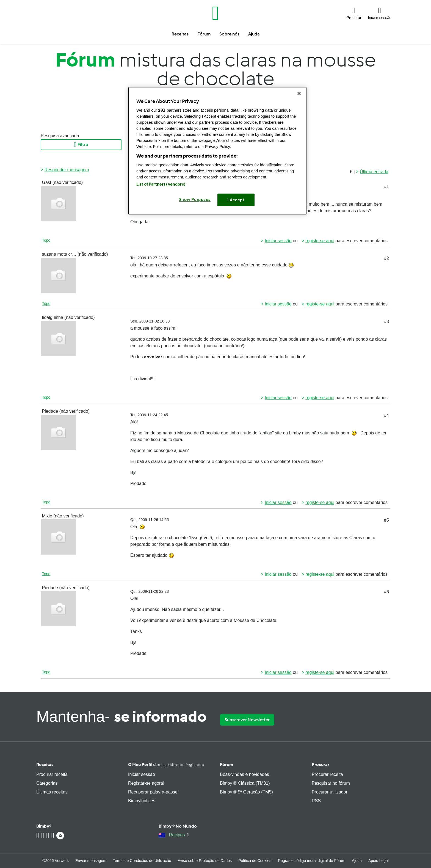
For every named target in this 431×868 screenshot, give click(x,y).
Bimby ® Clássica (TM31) (245, 783)
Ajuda (357, 861)
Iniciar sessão (278, 241)
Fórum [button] (204, 34)
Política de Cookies (255, 861)
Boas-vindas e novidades (244, 774)
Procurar (321, 764)
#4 (386, 415)
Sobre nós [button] (229, 34)
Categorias (47, 783)
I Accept (236, 200)
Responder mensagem (67, 170)
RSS (316, 801)
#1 (386, 187)
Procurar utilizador (330, 792)
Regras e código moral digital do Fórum (312, 861)
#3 (386, 322)
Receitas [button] (180, 34)
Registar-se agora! (146, 783)
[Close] (299, 93)
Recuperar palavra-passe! (153, 792)
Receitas (45, 764)
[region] (217, 151)
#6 (386, 592)
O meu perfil (166, 764)
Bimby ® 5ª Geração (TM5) (246, 792)
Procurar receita (52, 774)
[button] (354, 13)
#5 (386, 520)
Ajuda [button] (254, 34)
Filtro (81, 145)
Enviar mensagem (91, 861)
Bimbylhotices (142, 801)
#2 (386, 258)
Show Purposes (195, 200)
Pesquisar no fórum (331, 783)
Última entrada (374, 172)
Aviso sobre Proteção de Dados (205, 861)
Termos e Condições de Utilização (142, 861)
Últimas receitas (52, 792)
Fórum (226, 764)
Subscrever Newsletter (247, 720)
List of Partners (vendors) (161, 184)
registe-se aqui (320, 241)
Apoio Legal (378, 861)
